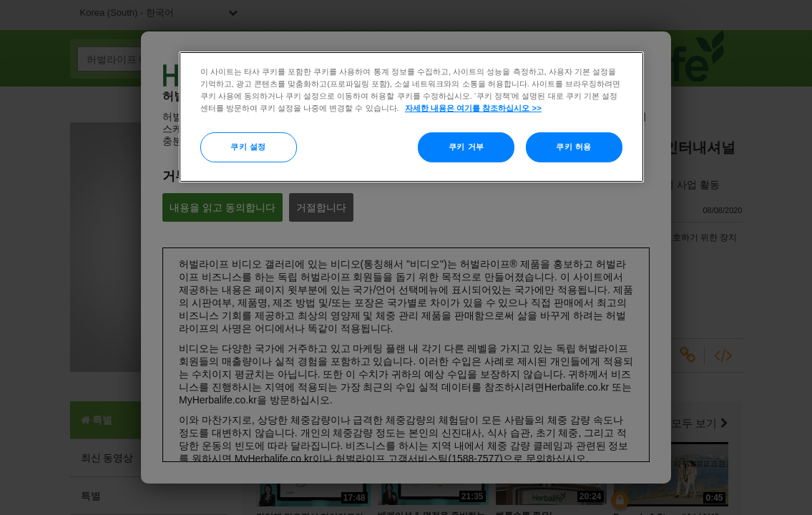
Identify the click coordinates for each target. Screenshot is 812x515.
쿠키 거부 (466, 147)
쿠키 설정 (248, 147)
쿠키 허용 (574, 147)
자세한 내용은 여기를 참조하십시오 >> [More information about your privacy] (473, 108)
